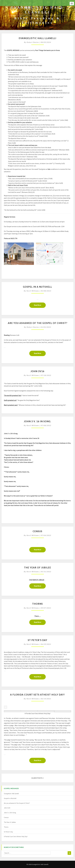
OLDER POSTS (37, 778)
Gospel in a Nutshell (37, 287)
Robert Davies (33, 42)
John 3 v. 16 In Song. (38, 421)
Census (37, 531)
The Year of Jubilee (38, 568)
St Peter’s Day (38, 640)
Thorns (37, 604)
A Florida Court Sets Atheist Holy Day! (37, 695)
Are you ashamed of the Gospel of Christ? (38, 323)
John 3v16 (37, 371)
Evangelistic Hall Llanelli (38, 38)
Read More (40, 305)
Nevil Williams (33, 291)
